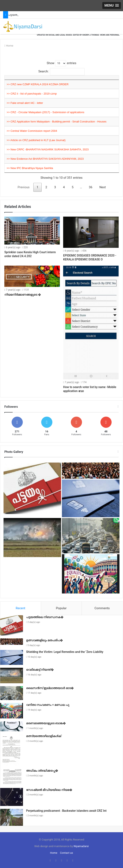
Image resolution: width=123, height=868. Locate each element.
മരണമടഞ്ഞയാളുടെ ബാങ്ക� (46, 723)
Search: (61, 71)
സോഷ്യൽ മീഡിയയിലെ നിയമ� (49, 790)
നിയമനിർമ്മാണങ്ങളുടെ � (23, 295)
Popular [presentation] (61, 608)
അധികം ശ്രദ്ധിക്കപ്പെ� (42, 771)
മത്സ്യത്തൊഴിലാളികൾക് (44, 736)
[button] (112, 5)
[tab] (21, 608)
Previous (24, 187)
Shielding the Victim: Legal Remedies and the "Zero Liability (65, 652)
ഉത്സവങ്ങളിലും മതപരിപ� (45, 640)
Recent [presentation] (20, 608)
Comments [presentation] (102, 608)
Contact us (67, 853)
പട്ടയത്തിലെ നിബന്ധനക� (45, 617)
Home (9, 46)
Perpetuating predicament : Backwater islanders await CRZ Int (66, 811)
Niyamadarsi (81, 846)
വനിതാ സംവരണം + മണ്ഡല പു (48, 705)
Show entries (61, 63)
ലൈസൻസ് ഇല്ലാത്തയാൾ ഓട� (50, 688)
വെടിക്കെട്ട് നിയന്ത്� (40, 670)
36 (91, 187)
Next (103, 187)
